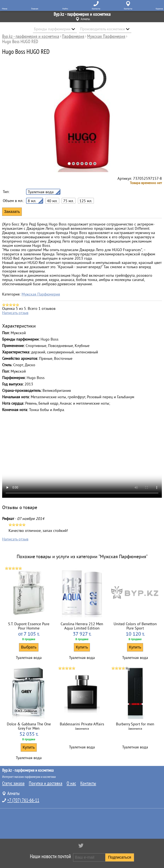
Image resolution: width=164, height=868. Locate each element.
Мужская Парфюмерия (41, 294)
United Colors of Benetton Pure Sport (135, 626)
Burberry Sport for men (135, 724)
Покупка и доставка (46, 783)
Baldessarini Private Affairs (82, 724)
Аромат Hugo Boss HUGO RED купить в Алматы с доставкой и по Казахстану (82, 458)
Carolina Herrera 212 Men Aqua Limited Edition (82, 626)
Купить (82, 647)
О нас (71, 783)
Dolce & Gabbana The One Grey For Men (29, 726)
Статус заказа (13, 783)
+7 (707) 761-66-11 (23, 800)
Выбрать (29, 647)
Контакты (88, 783)
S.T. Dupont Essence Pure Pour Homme (29, 626)
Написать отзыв (15, 313)
